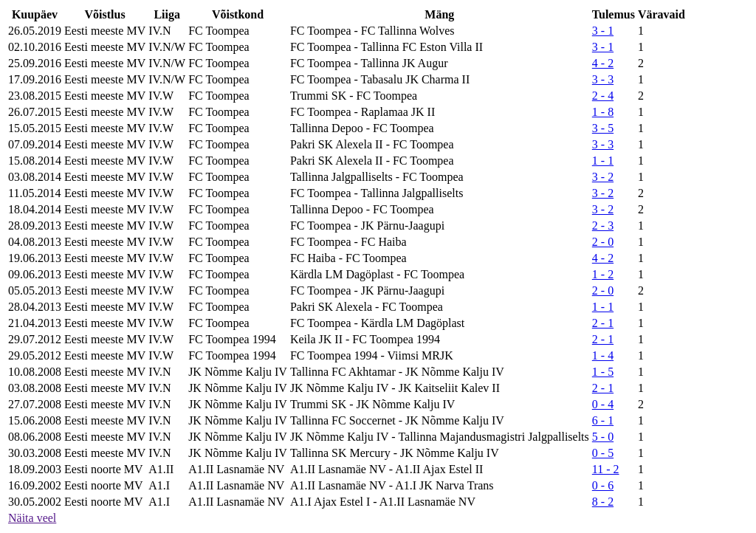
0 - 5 (603, 453)
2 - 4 (603, 96)
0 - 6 (603, 485)
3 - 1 (603, 31)
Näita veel (32, 518)
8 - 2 (603, 502)
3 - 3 (603, 79)
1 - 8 (603, 112)
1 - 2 (603, 274)
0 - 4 (603, 404)
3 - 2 (603, 177)
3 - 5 (603, 128)
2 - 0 (603, 242)
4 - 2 (603, 63)
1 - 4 (603, 355)
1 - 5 (603, 372)
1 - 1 (603, 161)
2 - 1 (603, 323)
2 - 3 (603, 226)
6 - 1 (603, 420)
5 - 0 (603, 437)
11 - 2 (606, 469)
